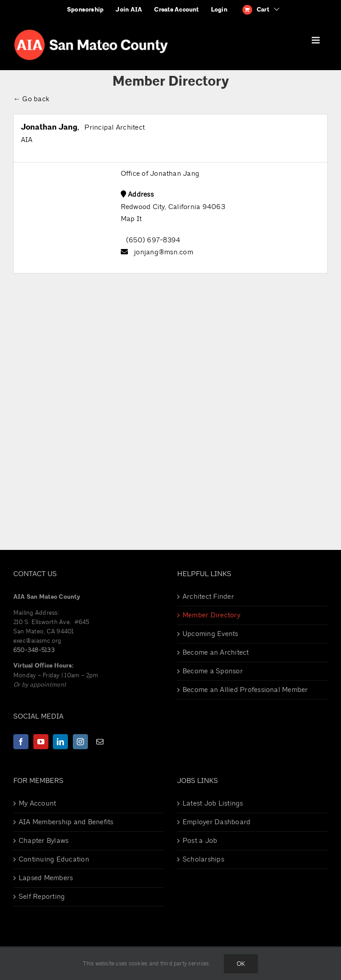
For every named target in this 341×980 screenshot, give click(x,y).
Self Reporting (42, 897)
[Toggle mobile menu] (316, 40)
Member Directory (211, 615)
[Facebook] (21, 742)
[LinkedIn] (60, 742)
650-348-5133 (34, 650)
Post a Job (200, 841)
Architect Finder (208, 597)
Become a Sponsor (213, 671)
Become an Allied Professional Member (245, 690)
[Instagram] (80, 742)
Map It (131, 219)
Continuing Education (54, 859)
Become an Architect (216, 652)
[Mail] (100, 742)
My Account (37, 803)
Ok (241, 964)
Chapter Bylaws (44, 841)
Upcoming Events (210, 634)
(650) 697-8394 (153, 240)
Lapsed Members (46, 878)
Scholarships (203, 859)
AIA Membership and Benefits (66, 822)
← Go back (31, 99)
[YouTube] (41, 742)
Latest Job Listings (213, 803)
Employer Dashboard (216, 822)
